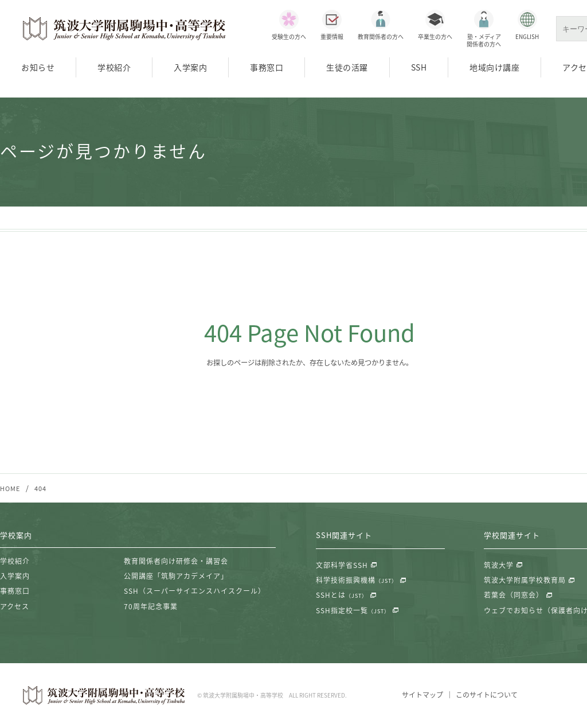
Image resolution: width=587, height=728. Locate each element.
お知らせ (38, 67)
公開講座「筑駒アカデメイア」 (176, 577)
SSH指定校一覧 (353, 611)
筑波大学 (499, 566)
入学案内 (190, 67)
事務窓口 (267, 67)
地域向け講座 (494, 67)
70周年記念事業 (151, 607)
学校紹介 (114, 67)
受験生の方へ (289, 36)
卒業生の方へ (435, 36)
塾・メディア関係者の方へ (484, 40)
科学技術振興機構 (357, 581)
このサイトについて (487, 696)
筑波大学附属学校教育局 (525, 581)
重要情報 (332, 36)
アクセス (15, 607)
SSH (419, 67)
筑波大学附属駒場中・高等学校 (124, 29)
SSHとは (342, 596)
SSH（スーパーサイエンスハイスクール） (195, 592)
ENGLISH (527, 36)
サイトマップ (422, 696)
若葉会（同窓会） (514, 596)
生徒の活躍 (347, 67)
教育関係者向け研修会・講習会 (176, 562)
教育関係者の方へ (381, 36)
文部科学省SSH (342, 566)
